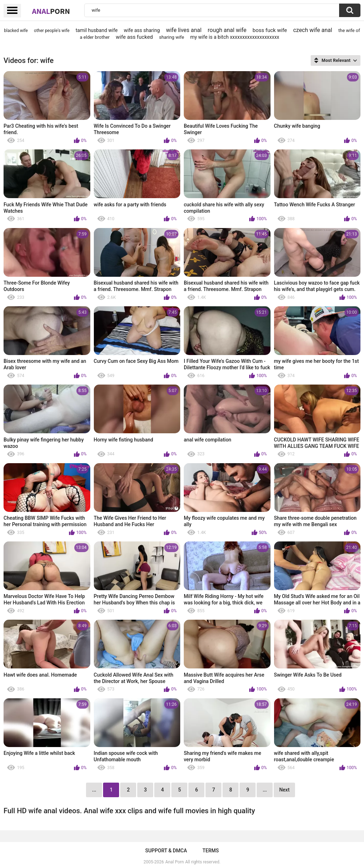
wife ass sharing (142, 30)
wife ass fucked (134, 37)
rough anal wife (227, 30)
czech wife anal (313, 30)
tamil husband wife (97, 30)
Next (284, 790)
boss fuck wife (270, 30)
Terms (211, 851)
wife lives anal (184, 30)
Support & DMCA (166, 851)
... (265, 790)
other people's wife (52, 31)
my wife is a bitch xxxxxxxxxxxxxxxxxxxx (235, 37)
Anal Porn (175, 862)
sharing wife (171, 37)
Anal (51, 11)
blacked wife (16, 31)
